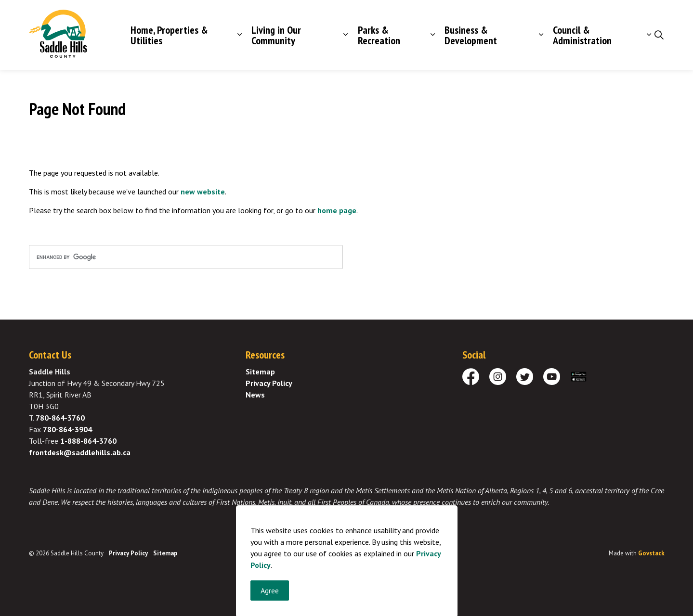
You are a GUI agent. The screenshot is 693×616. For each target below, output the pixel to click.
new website (203, 192)
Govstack (651, 553)
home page (337, 210)
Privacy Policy (269, 383)
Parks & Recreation (379, 35)
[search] (186, 257)
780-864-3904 (67, 429)
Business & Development (471, 35)
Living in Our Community (276, 35)
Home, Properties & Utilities (169, 35)
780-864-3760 (60, 418)
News (255, 395)
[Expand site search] (659, 35)
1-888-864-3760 (88, 441)
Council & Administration (582, 35)
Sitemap (260, 372)
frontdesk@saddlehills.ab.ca (80, 452)
